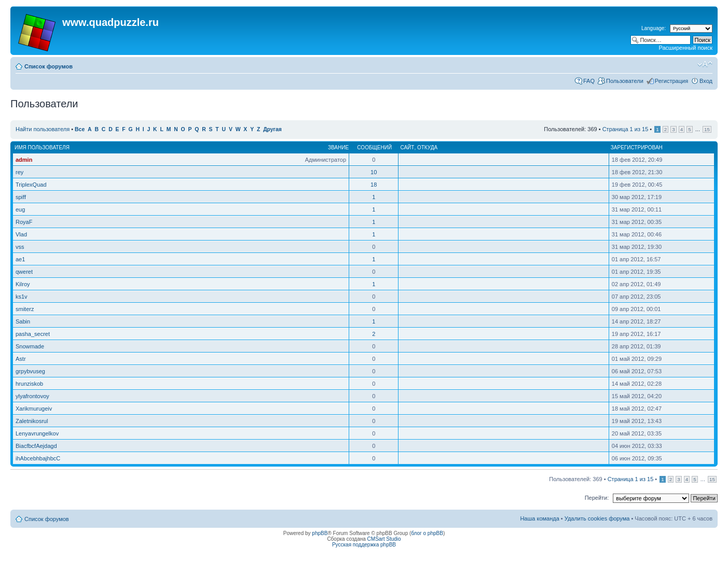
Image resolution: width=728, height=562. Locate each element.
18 (374, 185)
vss (20, 247)
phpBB (320, 533)
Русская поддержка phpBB (364, 545)
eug (20, 209)
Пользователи (625, 81)
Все (80, 129)
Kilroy (23, 284)
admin (24, 160)
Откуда (427, 147)
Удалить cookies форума (597, 518)
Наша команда (539, 518)
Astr (21, 359)
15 (707, 129)
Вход (706, 81)
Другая (272, 129)
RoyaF (24, 222)
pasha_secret (33, 334)
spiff (21, 197)
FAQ (589, 81)
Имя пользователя (42, 147)
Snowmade (30, 346)
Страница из (626, 129)
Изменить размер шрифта (705, 64)
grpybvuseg (30, 371)
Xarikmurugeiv (34, 409)
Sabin (23, 321)
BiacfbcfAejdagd (36, 446)
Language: (654, 28)
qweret (24, 272)
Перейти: (597, 498)
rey (19, 172)
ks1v (22, 297)
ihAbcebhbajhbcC (38, 458)
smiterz (25, 309)
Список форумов (49, 66)
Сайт (407, 147)
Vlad (21, 234)
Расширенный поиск (685, 48)
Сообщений (374, 147)
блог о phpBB (427, 533)
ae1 (20, 259)
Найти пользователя (43, 129)
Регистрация (671, 81)
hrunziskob (29, 384)
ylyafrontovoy (32, 396)
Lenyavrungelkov (37, 433)
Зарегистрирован (637, 147)
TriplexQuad (31, 185)
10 (374, 172)
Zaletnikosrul (32, 421)
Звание (338, 147)
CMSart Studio (384, 539)
